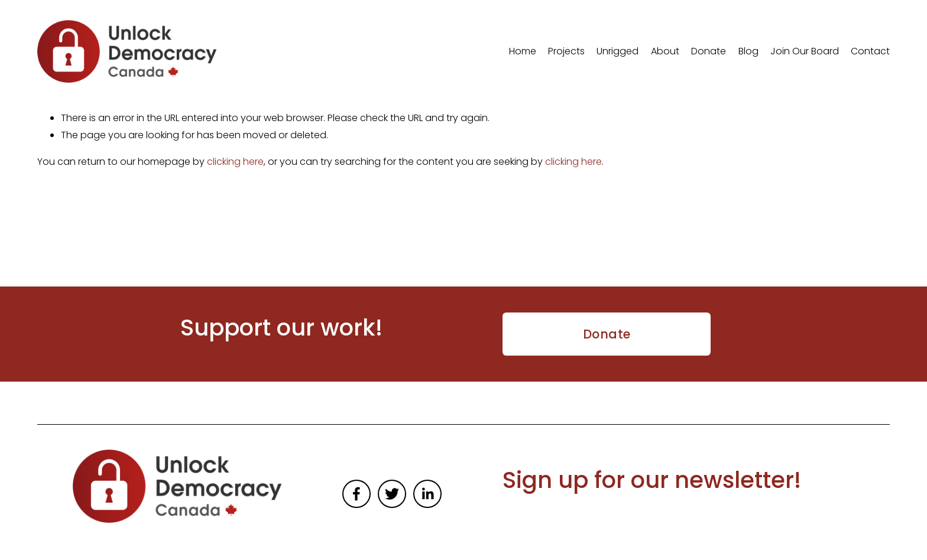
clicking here (235, 162)
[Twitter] (392, 494)
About (665, 51)
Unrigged (618, 51)
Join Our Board (805, 51)
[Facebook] (356, 494)
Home (523, 51)
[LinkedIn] (427, 494)
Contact (870, 51)
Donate (709, 51)
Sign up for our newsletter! (652, 480)
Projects (566, 51)
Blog (748, 51)
